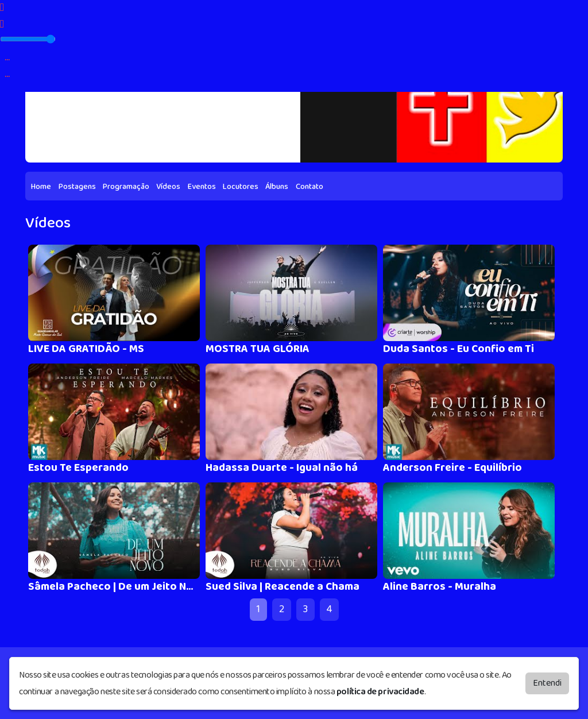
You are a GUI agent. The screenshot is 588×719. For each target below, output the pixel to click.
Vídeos (168, 187)
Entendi (547, 683)
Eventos (202, 187)
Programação (126, 187)
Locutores (241, 187)
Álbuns (277, 187)
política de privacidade (380, 691)
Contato (310, 187)
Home (41, 187)
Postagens (77, 187)
